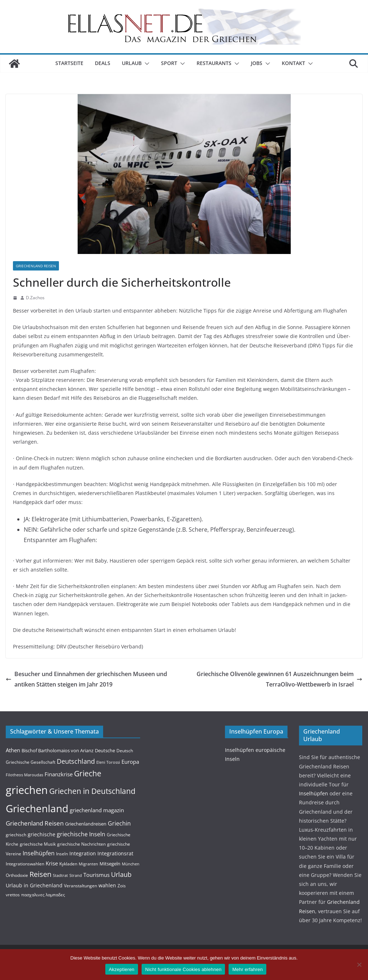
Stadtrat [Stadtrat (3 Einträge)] (60, 875)
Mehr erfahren (247, 969)
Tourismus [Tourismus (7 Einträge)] (96, 875)
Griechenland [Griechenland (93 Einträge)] (37, 808)
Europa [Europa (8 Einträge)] (130, 762)
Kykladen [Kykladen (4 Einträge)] (68, 864)
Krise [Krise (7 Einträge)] (52, 863)
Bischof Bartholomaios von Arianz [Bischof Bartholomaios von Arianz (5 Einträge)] (57, 750)
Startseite (69, 63)
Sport (169, 63)
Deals (103, 63)
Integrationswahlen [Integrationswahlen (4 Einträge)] (25, 864)
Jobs (257, 63)
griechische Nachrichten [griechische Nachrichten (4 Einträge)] (81, 844)
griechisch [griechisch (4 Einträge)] (16, 835)
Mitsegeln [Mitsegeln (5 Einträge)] (110, 864)
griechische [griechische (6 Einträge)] (42, 834)
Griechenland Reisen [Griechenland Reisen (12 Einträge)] (35, 823)
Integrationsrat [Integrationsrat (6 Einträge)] (115, 853)
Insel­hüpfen (314, 793)
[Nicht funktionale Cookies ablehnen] (359, 965)
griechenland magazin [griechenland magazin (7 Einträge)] (97, 810)
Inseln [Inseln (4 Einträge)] (62, 854)
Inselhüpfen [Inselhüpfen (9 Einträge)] (39, 853)
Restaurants (214, 63)
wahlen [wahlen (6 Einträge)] (107, 885)
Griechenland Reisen (36, 266)
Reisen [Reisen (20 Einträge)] (40, 874)
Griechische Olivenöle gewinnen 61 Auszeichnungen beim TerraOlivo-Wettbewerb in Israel (279, 679)
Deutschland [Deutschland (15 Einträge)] (76, 761)
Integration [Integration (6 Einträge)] (83, 853)
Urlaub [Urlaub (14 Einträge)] (121, 874)
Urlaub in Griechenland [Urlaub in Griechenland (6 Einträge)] (34, 885)
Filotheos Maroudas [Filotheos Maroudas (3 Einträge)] (24, 775)
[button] (146, 64)
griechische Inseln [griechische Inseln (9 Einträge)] (81, 834)
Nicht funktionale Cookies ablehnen (183, 969)
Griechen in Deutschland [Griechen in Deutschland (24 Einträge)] (92, 791)
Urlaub (132, 63)
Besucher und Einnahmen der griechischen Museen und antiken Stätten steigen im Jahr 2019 (86, 679)
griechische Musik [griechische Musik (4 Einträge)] (38, 844)
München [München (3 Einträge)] (131, 864)
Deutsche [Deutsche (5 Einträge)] (105, 750)
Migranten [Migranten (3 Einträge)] (88, 864)
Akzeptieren (122, 969)
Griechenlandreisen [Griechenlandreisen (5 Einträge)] (86, 824)
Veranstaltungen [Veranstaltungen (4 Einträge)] (80, 886)
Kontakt (293, 63)
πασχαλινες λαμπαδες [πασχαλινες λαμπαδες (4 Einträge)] (43, 895)
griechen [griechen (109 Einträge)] (27, 790)
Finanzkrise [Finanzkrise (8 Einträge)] (59, 774)
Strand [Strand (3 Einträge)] (76, 875)
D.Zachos (35, 298)
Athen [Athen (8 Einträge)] (13, 750)
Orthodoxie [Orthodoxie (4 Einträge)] (17, 875)
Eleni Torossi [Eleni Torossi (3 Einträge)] (108, 762)
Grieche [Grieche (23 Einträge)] (88, 773)
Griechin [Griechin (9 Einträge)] (119, 823)
